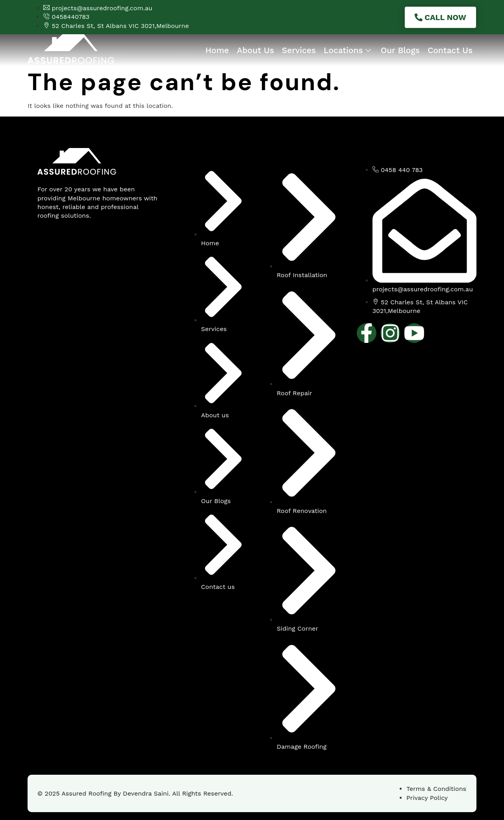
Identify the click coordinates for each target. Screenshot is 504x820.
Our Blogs (400, 50)
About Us (255, 50)
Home (217, 50)
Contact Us (450, 50)
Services (299, 50)
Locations (348, 50)
